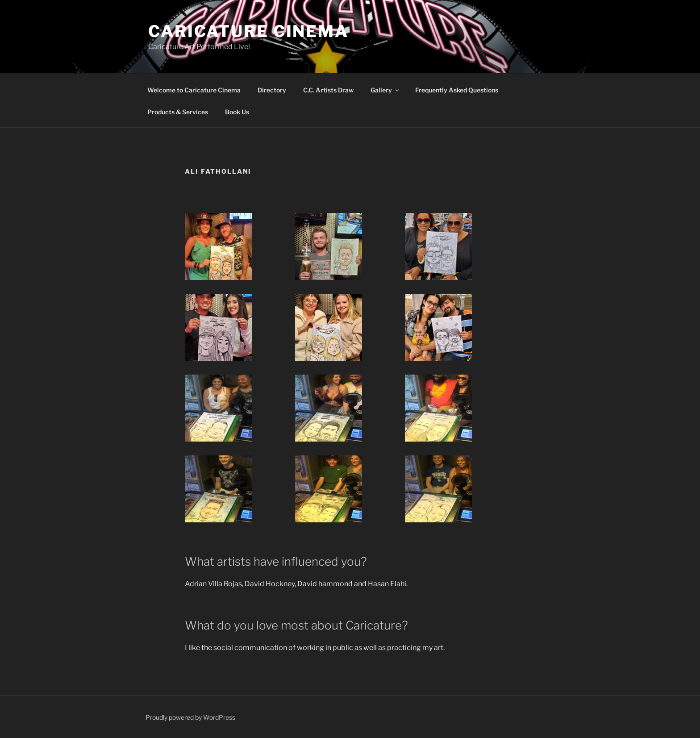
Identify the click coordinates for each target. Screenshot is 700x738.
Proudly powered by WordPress (190, 717)
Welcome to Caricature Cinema (194, 90)
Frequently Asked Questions (457, 90)
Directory (272, 90)
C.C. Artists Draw (328, 90)
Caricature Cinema (248, 31)
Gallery (385, 90)
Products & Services (178, 112)
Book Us (237, 112)
